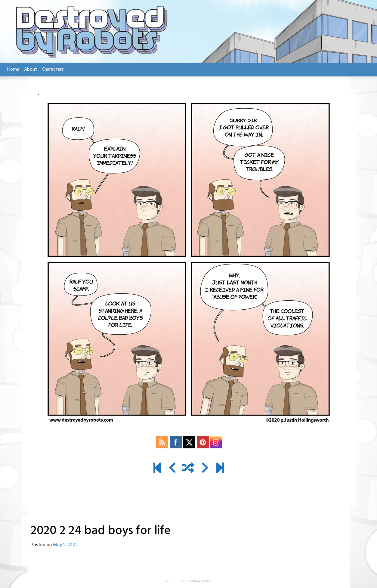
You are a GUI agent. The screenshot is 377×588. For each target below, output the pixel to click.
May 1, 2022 (65, 545)
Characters (53, 70)
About (31, 70)
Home (13, 70)
